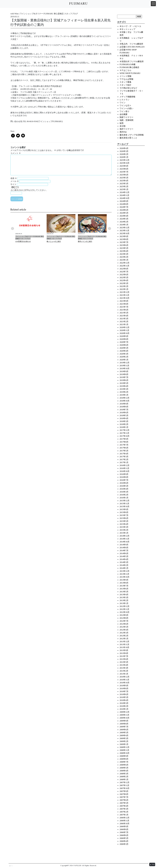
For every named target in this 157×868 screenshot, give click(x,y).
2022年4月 (124, 280)
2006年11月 (124, 821)
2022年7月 (124, 272)
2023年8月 (124, 239)
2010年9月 (124, 686)
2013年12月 (124, 571)
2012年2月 (124, 636)
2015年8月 (124, 512)
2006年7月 (124, 832)
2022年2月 (124, 286)
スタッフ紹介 (125, 85)
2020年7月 (124, 342)
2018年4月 (124, 418)
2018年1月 (124, 427)
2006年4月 (124, 841)
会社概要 (124, 114)
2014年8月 (124, 548)
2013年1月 (124, 603)
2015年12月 (124, 501)
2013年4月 (124, 595)
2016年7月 (124, 480)
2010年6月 (124, 694)
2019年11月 (124, 366)
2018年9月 (124, 404)
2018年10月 (124, 401)
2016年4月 (124, 489)
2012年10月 (124, 612)
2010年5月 (124, 697)
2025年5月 (124, 178)
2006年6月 (124, 835)
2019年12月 (124, 363)
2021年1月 (124, 324)
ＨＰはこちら (125, 70)
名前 (14, 178)
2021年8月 (124, 304)
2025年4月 (124, 181)
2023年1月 (124, 260)
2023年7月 (124, 242)
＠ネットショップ (127, 29)
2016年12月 (124, 465)
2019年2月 (124, 392)
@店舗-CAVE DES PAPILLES (132, 47)
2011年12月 (124, 642)
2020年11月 (124, 330)
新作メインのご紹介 (85, 241)
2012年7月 (124, 621)
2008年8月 (124, 759)
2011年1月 (124, 674)
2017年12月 (124, 430)
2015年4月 (124, 524)
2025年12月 (124, 160)
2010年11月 (124, 680)
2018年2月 (124, 424)
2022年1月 (124, 289)
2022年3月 (124, 283)
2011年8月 (124, 653)
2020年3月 (124, 354)
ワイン (123, 103)
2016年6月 (124, 483)
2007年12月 (124, 782)
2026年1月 (124, 157)
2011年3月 (124, 668)
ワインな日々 (125, 106)
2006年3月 (124, 844)
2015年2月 (124, 530)
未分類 (123, 126)
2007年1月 (124, 815)
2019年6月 (124, 380)
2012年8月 (124, 618)
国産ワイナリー (126, 117)
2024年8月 (124, 204)
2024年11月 (124, 195)
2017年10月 (124, 436)
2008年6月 (124, 765)
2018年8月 (124, 407)
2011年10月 (124, 647)
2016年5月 (124, 486)
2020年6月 (124, 345)
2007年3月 (124, 809)
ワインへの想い (126, 108)
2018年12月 (124, 398)
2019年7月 (124, 377)
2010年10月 (124, 683)
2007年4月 (124, 806)
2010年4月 (124, 700)
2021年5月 (124, 313)
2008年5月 (124, 768)
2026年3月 (124, 151)
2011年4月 (124, 665)
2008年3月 (124, 774)
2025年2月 (124, 186)
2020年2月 (124, 357)
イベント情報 (125, 76)
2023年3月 (124, 254)
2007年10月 (124, 788)
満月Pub (123, 132)
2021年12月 (124, 292)
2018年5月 (124, 415)
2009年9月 (124, 721)
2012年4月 (124, 630)
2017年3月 (124, 457)
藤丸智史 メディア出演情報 (132, 135)
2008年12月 (124, 747)
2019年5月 (124, 383)
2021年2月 (124, 322)
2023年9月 (124, 236)
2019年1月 (124, 395)
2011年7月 (124, 656)
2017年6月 (124, 448)
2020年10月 (124, 333)
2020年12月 (124, 327)
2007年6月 (124, 800)
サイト (13, 184)
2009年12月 (124, 712)
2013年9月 (124, 580)
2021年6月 (124, 310)
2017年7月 (124, 445)
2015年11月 (124, 504)
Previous (13, 228)
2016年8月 (124, 477)
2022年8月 (124, 269)
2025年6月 (124, 175)
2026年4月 (124, 148)
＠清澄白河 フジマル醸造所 (132, 61)
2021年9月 (124, 301)
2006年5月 (124, 838)
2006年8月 (124, 829)
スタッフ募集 (125, 82)
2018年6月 (124, 413)
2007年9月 (124, 791)
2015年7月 (124, 515)
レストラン (124, 100)
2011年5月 (124, 662)
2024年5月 (124, 213)
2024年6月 (124, 210)
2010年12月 (124, 677)
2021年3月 (124, 319)
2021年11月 (124, 295)
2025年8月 (124, 169)
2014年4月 (124, 559)
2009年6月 (124, 730)
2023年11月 (124, 231)
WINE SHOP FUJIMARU (130, 73)
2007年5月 (124, 803)
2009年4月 (124, 735)
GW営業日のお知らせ (23, 241)
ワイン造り (124, 111)
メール (15, 181)
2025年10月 (124, 163)
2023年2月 (124, 257)
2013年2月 (124, 600)
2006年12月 (124, 818)
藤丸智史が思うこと (128, 138)
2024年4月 (124, 216)
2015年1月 (124, 533)
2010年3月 (124, 703)
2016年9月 (124, 474)
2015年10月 (124, 506)
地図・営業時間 (126, 120)
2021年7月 (124, 307)
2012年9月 (124, 615)
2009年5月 (124, 733)
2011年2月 (124, 671)
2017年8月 (124, 442)
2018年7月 (124, 410)
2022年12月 (124, 263)
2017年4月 (124, 454)
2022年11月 (124, 266)
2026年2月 (124, 154)
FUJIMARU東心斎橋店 (129, 67)
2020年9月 (124, 336)
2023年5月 (124, 248)
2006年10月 (124, 824)
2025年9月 (124, 166)
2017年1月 (124, 462)
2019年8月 (124, 374)
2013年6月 (124, 589)
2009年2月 (124, 741)
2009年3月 (124, 738)
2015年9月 (124, 509)
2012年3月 (124, 633)
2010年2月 (124, 706)
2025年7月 (124, 172)
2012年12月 (124, 606)
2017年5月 (124, 451)
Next (110, 228)
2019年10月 (124, 368)
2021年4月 (124, 316)
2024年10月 (124, 198)
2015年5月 (124, 521)
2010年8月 (124, 688)
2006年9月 (124, 826)
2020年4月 (124, 351)
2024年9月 (124, 201)
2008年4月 (124, 771)
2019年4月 (124, 386)
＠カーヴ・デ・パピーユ (130, 26)
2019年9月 (124, 371)
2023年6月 (124, 245)
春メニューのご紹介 (54, 241)
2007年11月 (124, 785)
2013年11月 (124, 574)
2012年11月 (124, 609)
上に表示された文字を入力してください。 (29, 190)
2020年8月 (124, 339)
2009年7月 (124, 727)
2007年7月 (124, 797)
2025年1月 (124, 189)
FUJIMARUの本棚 (127, 64)
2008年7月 (124, 762)
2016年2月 (124, 495)
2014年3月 (124, 562)
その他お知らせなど (128, 88)
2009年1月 (124, 744)
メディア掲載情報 (127, 97)
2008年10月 (124, 753)
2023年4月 (124, 251)
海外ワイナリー (126, 129)
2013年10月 (124, 577)
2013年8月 (124, 583)
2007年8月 (124, 794)
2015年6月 (124, 518)
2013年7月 (124, 586)
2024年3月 (124, 219)
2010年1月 (124, 709)
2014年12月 (124, 536)
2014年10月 (124, 542)
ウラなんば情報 (126, 79)
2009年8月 (124, 724)
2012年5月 (124, 627)
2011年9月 (124, 650)
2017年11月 (124, 433)
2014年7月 (124, 551)
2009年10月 (124, 718)
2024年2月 (124, 222)
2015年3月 (124, 527)
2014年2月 (124, 565)
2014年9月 (124, 545)
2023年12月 (124, 228)
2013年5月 (124, 592)
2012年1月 (124, 639)
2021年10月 (124, 298)
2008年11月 (124, 750)
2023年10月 (124, 233)
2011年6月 (124, 659)
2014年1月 (124, 568)
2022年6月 (124, 275)
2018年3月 (124, 421)
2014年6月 (124, 553)
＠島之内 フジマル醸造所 (131, 44)
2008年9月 (124, 756)
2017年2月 (124, 460)
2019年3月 (124, 389)
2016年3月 (124, 492)
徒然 (122, 123)
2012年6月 (124, 624)
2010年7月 (124, 691)
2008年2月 (124, 777)
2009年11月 (124, 715)
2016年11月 (124, 468)
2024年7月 (124, 207)
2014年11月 (124, 539)
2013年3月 (124, 597)
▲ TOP (152, 864)
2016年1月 (124, 498)
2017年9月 (124, 439)
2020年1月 (124, 360)
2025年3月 (124, 184)
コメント (16, 153)
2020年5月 (124, 348)
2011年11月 (124, 644)
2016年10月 (124, 471)
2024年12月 (124, 192)
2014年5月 (124, 556)
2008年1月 (124, 779)
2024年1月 (124, 225)
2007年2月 (124, 812)
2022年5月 (124, 277)
